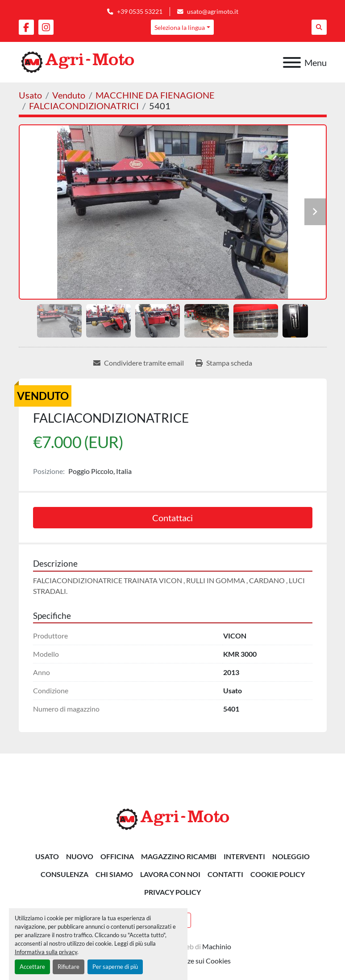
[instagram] (46, 27)
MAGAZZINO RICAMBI (179, 856)
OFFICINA (117, 856)
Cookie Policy (278, 874)
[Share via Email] (139, 363)
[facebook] (26, 27)
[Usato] (30, 95)
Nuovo (80, 856)
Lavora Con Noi (170, 874)
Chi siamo (114, 874)
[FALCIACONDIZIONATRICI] (84, 106)
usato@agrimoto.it (213, 12)
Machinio (217, 946)
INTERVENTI (244, 856)
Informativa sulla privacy (46, 952)
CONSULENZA (64, 874)
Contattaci (172, 518)
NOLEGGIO (291, 856)
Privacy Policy (172, 892)
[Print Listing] (224, 363)
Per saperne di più (115, 967)
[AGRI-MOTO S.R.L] (173, 818)
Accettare (32, 967)
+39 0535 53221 (140, 12)
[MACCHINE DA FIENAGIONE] (155, 95)
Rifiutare (69, 967)
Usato (47, 856)
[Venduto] (69, 95)
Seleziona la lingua (180, 27)
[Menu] (292, 62)
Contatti (225, 874)
